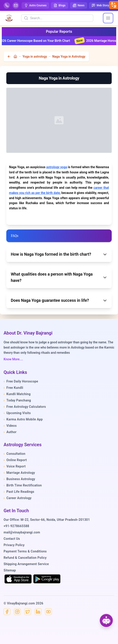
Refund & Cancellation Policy (25, 558)
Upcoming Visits (17, 413)
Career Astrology (18, 498)
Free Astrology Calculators (25, 407)
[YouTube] (48, 612)
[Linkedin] (38, 612)
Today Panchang (17, 400)
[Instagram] (17, 612)
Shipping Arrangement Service (26, 564)
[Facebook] (7, 612)
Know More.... (13, 359)
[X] (28, 612)
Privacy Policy (14, 545)
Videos (10, 426)
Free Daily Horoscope (21, 381)
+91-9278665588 (16, 526)
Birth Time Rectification (23, 485)
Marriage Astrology (19, 473)
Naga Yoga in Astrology (69, 57)
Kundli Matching (17, 394)
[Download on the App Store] (18, 579)
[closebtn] (113, 5)
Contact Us (12, 539)
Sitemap (10, 570)
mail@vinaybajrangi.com (22, 532)
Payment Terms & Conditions (25, 551)
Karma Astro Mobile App (23, 419)
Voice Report (15, 466)
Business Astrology (19, 479)
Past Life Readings (19, 492)
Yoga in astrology (35, 57)
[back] (9, 57)
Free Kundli (13, 388)
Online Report (15, 460)
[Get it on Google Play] (47, 579)
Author (10, 432)
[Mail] (16, 5)
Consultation (15, 454)
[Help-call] (7, 5)
